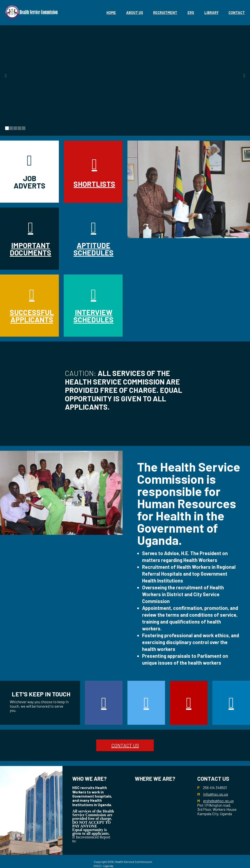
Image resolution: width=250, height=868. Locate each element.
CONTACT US (125, 745)
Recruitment (165, 13)
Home (111, 13)
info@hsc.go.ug (216, 794)
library (211, 13)
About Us (135, 13)
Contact (237, 13)
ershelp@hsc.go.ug (218, 801)
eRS (191, 13)
